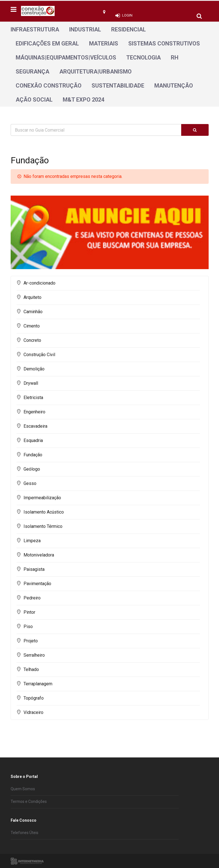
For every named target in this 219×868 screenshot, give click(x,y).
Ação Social (34, 100)
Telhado (31, 669)
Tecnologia (144, 58)
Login (127, 15)
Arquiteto (32, 297)
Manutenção (174, 86)
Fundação (33, 455)
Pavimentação (37, 584)
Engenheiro (34, 412)
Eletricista (33, 398)
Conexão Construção (49, 86)
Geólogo (32, 469)
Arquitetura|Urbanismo (95, 72)
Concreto (32, 340)
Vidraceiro (33, 712)
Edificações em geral (47, 43)
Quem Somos (23, 789)
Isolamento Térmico (43, 526)
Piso (28, 627)
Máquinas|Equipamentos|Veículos (66, 58)
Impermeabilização (42, 498)
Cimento (32, 326)
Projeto (31, 641)
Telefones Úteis (25, 833)
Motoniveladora (39, 555)
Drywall (31, 383)
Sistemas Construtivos (164, 43)
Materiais (104, 43)
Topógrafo (34, 698)
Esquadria (33, 440)
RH (175, 58)
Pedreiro (32, 598)
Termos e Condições (29, 801)
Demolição (34, 369)
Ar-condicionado (39, 283)
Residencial (129, 29)
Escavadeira (35, 426)
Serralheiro (34, 655)
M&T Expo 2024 (83, 100)
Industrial (85, 29)
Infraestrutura (35, 29)
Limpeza (32, 541)
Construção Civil (39, 355)
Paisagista (34, 569)
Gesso (30, 483)
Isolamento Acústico (44, 512)
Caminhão (33, 312)
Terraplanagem (38, 684)
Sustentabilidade (118, 86)
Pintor (29, 612)
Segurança (32, 72)
